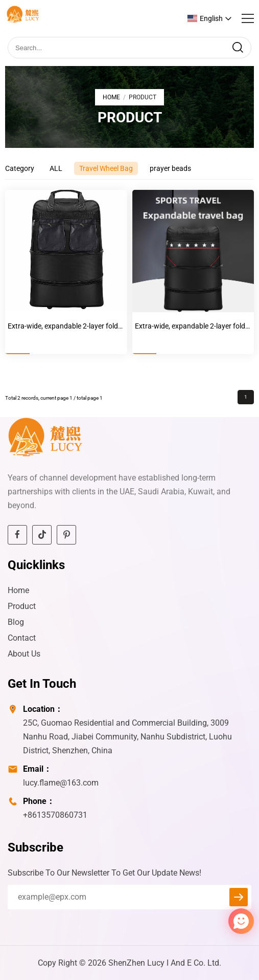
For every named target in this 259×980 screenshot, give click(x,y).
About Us (24, 654)
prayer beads (170, 168)
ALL (56, 168)
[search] (238, 48)
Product (22, 606)
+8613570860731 (55, 815)
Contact (22, 638)
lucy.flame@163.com (61, 783)
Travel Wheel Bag (106, 168)
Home (111, 97)
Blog (16, 622)
